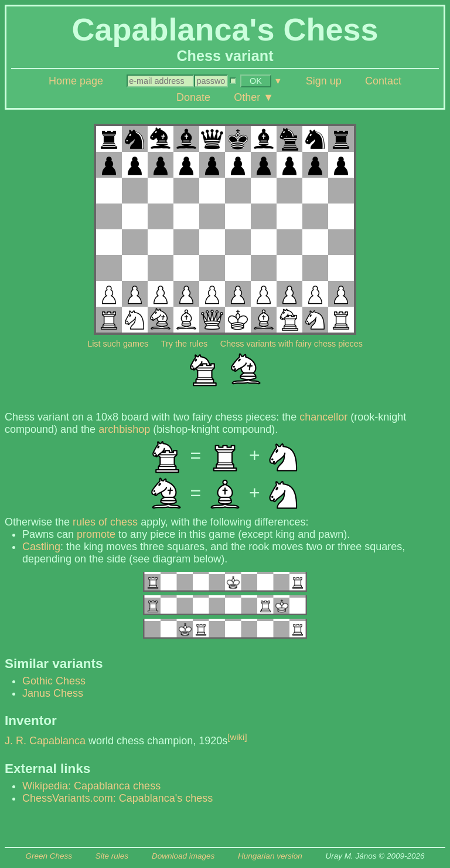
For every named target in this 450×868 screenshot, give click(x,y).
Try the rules (184, 344)
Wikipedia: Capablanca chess (91, 786)
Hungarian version (270, 856)
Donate (193, 97)
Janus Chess (53, 693)
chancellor (323, 417)
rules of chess (105, 522)
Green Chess (49, 856)
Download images (183, 856)
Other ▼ (254, 97)
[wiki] (237, 737)
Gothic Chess (54, 681)
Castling (41, 547)
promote (96, 534)
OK (256, 81)
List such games (118, 344)
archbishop (124, 429)
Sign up (324, 81)
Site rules (112, 856)
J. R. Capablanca (45, 741)
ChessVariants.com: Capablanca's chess (117, 798)
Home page (76, 81)
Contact (383, 81)
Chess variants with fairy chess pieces (292, 344)
